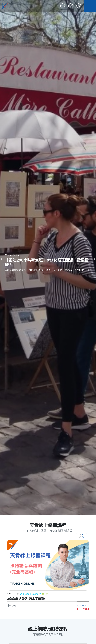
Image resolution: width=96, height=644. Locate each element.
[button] (63, 6)
